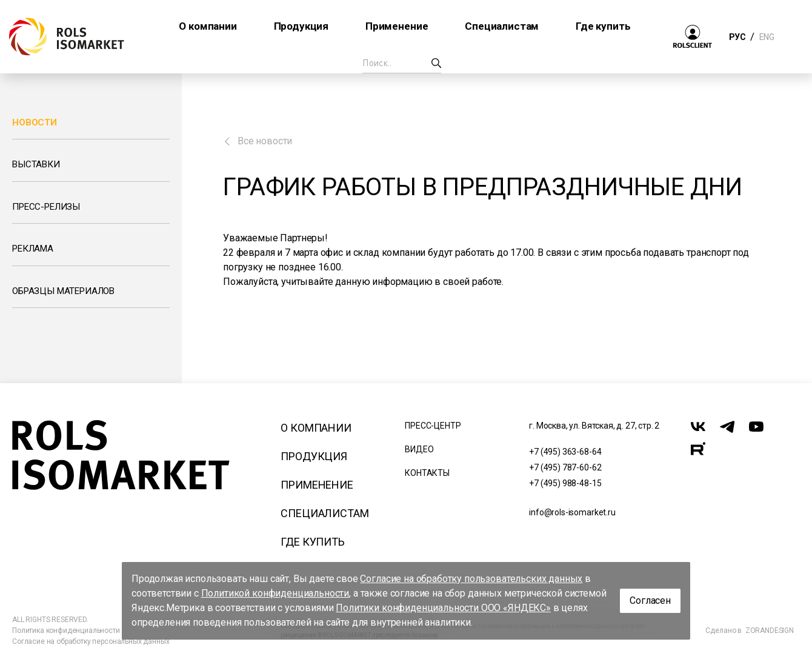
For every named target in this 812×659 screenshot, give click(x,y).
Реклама (33, 249)
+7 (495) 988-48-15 (565, 483)
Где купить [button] (603, 26)
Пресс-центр (433, 426)
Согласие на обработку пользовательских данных (471, 579)
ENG (767, 37)
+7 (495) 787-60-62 (565, 467)
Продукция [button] (301, 26)
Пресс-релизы (46, 207)
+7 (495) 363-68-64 (565, 452)
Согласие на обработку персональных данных (91, 641)
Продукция (314, 456)
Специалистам (324, 513)
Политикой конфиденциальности (275, 593)
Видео (419, 449)
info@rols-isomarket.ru (572, 512)
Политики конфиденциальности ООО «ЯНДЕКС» (443, 608)
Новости (35, 122)
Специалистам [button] (502, 26)
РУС (737, 37)
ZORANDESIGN (770, 631)
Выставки (36, 164)
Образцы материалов (63, 291)
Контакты (427, 473)
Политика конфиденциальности (66, 631)
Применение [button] (397, 26)
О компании (316, 428)
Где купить (312, 542)
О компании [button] (208, 26)
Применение (317, 485)
